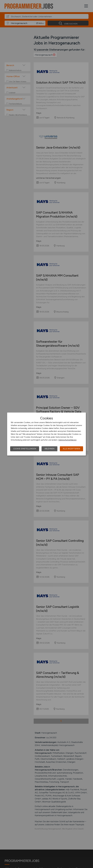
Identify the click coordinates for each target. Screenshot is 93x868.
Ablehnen (49, 449)
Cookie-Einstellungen (25, 449)
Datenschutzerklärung (67, 440)
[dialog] (46, 434)
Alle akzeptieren (71, 449)
